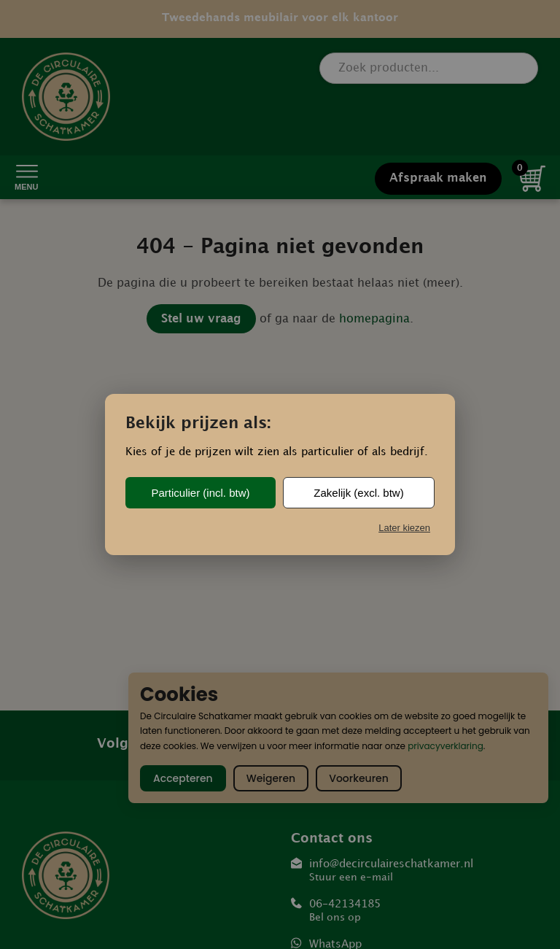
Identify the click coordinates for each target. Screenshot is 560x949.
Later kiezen (404, 528)
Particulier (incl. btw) (200, 493)
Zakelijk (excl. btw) (358, 493)
